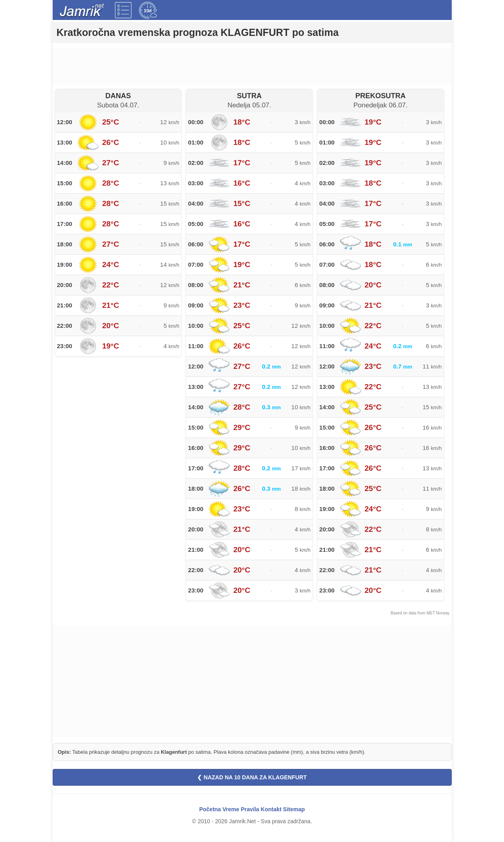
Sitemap (294, 809)
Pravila (250, 809)
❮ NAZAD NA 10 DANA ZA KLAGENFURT (252, 777)
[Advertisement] (252, 67)
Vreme (231, 809)
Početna (210, 809)
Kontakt (271, 809)
